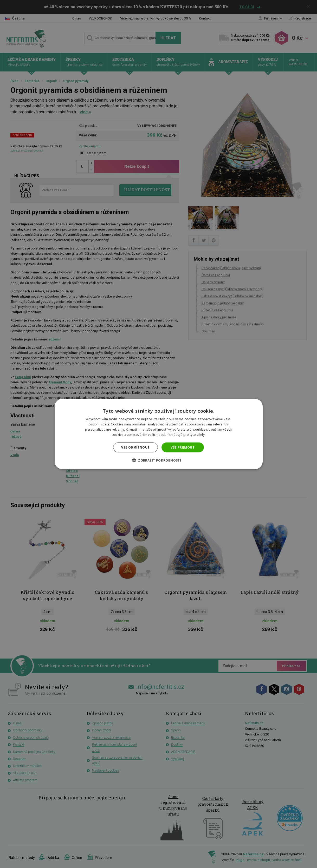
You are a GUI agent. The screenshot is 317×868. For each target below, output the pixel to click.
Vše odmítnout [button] (135, 447)
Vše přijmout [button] (183, 447)
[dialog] (158, 434)
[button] (158, 460)
